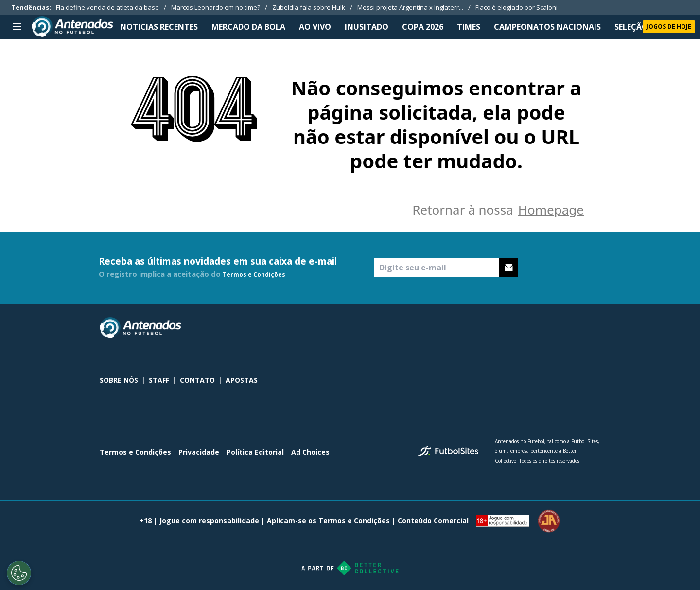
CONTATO (197, 380)
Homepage (551, 210)
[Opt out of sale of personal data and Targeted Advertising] (19, 573)
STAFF (159, 380)
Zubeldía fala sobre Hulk (309, 7)
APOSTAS (242, 380)
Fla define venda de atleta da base (107, 7)
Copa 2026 (423, 27)
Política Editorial (255, 452)
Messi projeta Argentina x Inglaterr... (410, 7)
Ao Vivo (315, 27)
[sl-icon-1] (552, 328)
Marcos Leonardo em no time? (216, 7)
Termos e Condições (254, 275)
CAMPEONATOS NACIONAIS (547, 27)
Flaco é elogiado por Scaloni (516, 7)
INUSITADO (367, 27)
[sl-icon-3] (595, 328)
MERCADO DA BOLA (248, 27)
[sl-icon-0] (530, 328)
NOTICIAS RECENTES (159, 27)
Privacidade (199, 452)
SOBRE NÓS (119, 380)
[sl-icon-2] (573, 328)
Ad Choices (310, 452)
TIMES (469, 27)
